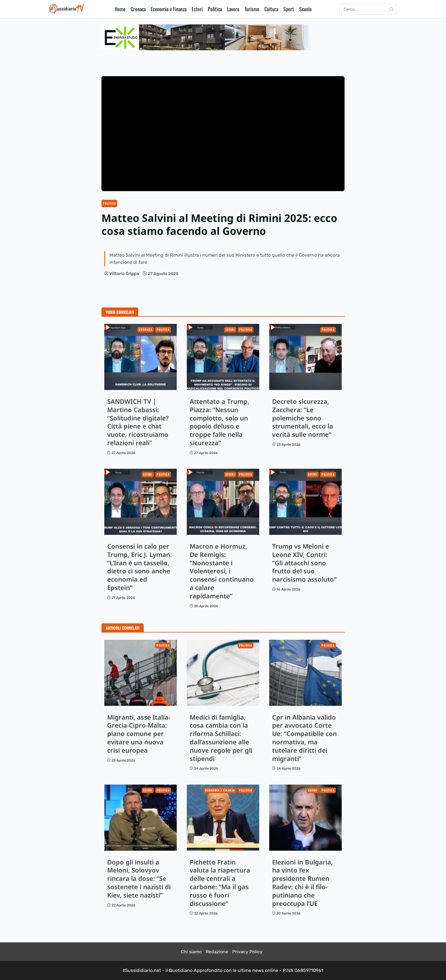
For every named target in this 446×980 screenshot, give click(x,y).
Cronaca (138, 9)
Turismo (252, 9)
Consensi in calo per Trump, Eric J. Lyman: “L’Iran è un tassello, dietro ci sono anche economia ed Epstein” (141, 472)
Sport (289, 9)
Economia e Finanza (169, 9)
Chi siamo (191, 952)
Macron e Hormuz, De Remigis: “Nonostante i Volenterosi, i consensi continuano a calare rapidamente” (223, 472)
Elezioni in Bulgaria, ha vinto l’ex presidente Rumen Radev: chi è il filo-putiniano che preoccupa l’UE (305, 818)
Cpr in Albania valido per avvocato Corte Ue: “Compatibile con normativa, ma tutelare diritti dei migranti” (305, 673)
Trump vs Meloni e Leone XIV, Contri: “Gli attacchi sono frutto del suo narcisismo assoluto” (305, 472)
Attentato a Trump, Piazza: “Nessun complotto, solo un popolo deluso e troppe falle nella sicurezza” (223, 327)
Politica (215, 9)
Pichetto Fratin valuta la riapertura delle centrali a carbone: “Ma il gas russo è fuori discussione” (220, 883)
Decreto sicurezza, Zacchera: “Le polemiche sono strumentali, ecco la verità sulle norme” (305, 327)
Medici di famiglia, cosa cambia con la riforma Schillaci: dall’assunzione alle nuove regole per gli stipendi (223, 673)
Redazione (217, 952)
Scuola (305, 9)
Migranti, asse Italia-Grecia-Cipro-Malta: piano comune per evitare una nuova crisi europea (141, 673)
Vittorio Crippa (124, 274)
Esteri (197, 9)
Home (120, 9)
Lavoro (233, 9)
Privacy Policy (247, 952)
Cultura (271, 9)
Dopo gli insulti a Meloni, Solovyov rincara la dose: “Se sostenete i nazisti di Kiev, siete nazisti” (141, 818)
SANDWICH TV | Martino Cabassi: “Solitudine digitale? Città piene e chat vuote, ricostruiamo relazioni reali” (138, 422)
